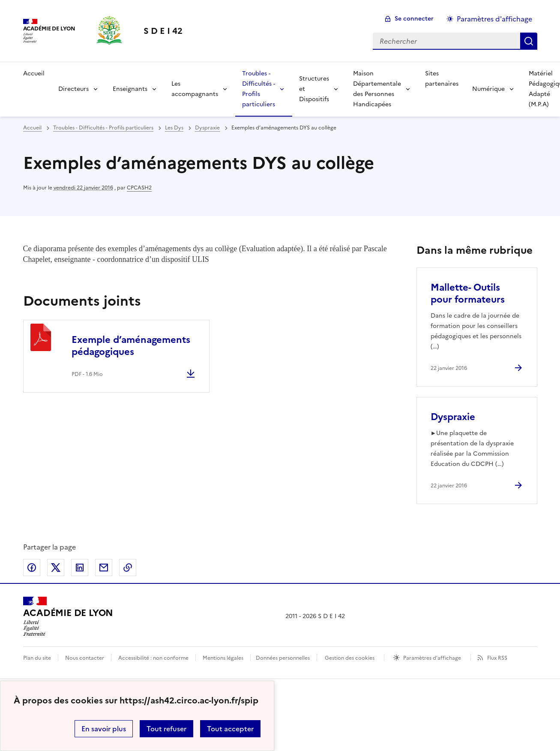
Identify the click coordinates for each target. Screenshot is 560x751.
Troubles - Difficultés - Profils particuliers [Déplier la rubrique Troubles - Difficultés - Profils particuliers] (259, 89)
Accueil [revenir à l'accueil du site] (34, 74)
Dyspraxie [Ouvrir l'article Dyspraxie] (453, 417)
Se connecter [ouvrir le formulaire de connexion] (414, 19)
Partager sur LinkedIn (80, 568)
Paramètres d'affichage (432, 658)
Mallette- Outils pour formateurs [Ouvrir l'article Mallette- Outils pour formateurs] (468, 293)
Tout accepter (230, 729)
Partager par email (104, 568)
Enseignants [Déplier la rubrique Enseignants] (130, 89)
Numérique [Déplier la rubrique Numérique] (488, 89)
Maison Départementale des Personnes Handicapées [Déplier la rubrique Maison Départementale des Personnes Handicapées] (377, 89)
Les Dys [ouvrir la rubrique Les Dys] (174, 128)
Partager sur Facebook (32, 568)
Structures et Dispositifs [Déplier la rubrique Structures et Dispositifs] (314, 89)
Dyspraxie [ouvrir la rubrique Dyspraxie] (207, 128)
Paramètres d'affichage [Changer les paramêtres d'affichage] (494, 19)
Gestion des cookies (350, 658)
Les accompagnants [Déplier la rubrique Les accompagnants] (195, 89)
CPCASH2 (139, 188)
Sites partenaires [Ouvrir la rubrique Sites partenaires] (442, 79)
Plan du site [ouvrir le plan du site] (37, 658)
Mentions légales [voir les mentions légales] (223, 658)
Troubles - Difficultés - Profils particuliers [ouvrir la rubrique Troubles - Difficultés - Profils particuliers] (103, 128)
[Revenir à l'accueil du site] (68, 616)
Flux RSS (497, 658)
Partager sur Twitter (56, 568)
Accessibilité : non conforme (153, 658)
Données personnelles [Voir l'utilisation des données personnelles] (283, 658)
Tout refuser (166, 729)
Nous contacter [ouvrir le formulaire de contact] (85, 658)
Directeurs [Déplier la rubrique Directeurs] (73, 89)
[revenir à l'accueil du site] (163, 31)
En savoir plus (104, 729)
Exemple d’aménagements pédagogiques (131, 346)
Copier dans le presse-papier (128, 568)
